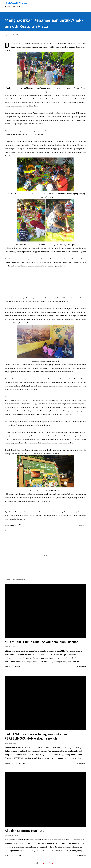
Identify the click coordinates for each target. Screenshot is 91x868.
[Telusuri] (77, 3)
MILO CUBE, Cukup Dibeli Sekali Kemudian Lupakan (42, 642)
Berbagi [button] (82, 525)
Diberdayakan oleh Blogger (45, 863)
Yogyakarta (13, 525)
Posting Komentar (18, 763)
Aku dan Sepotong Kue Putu (24, 831)
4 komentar (16, 667)
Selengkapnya (81, 667)
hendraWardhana (16, 3)
